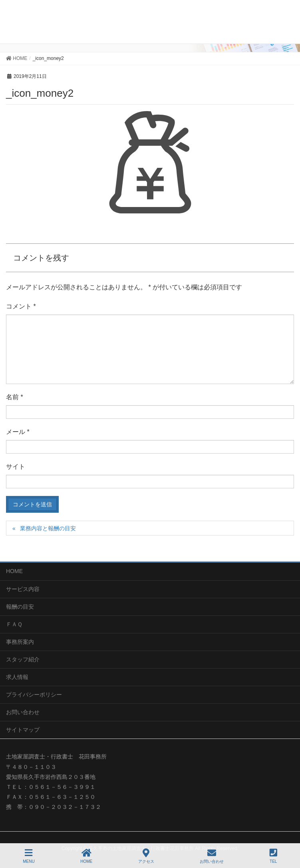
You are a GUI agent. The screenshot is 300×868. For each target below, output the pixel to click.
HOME (14, 571)
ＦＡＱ (14, 624)
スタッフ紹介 (23, 659)
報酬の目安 (20, 607)
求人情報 (17, 677)
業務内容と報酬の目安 (48, 528)
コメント (21, 306)
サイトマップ (23, 730)
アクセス (146, 856)
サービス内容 (23, 589)
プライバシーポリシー (34, 695)
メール (18, 432)
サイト (16, 467)
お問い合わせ (23, 712)
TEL (273, 856)
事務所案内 (20, 642)
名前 (15, 397)
